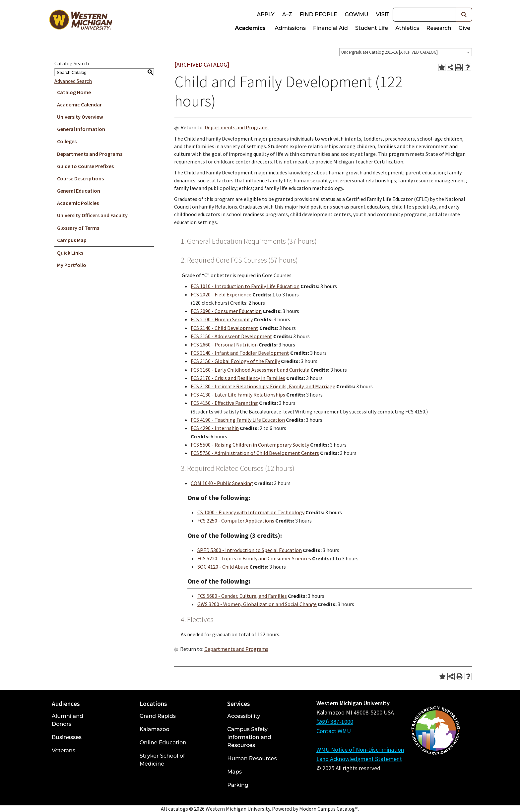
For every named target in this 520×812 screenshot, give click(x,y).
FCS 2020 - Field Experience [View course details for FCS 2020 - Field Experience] (221, 294)
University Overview (80, 117)
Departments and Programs (90, 154)
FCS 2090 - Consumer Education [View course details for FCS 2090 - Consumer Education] (226, 311)
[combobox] (406, 52)
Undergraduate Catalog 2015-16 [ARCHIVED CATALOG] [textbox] (390, 52)
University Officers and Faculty (92, 215)
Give (464, 28)
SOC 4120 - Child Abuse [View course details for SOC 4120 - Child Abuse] (223, 567)
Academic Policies (78, 203)
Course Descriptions (80, 178)
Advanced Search (73, 81)
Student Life (372, 28)
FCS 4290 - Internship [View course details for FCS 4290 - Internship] (215, 428)
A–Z (287, 14)
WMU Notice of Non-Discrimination (360, 750)
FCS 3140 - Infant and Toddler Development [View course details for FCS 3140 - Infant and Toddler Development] (240, 353)
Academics (250, 28)
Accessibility (244, 716)
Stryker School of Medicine (162, 760)
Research (439, 28)
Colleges (67, 141)
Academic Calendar (79, 104)
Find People (319, 14)
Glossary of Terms (78, 228)
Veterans (64, 750)
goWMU (356, 14)
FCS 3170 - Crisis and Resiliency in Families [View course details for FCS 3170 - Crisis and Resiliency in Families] (238, 378)
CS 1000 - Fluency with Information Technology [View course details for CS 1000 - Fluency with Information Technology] (251, 512)
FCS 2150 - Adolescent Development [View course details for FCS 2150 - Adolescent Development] (231, 336)
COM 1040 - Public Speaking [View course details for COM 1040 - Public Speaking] (222, 483)
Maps (234, 772)
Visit (383, 14)
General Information (81, 129)
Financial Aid (330, 28)
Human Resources (252, 758)
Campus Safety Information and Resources (249, 737)
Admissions (291, 28)
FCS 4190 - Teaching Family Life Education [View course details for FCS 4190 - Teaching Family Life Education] (238, 420)
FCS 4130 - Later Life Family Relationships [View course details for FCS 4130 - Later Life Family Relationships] (238, 395)
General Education (79, 191)
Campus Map (72, 240)
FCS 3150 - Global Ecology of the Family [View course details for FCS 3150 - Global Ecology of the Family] (235, 361)
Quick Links (70, 253)
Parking (238, 785)
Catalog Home (74, 92)
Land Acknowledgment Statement (359, 759)
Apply (265, 14)
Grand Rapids (158, 716)
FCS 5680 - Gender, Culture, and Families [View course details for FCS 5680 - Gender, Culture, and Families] (242, 596)
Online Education (163, 743)
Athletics (407, 28)
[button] (464, 15)
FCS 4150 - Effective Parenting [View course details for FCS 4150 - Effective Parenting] (224, 403)
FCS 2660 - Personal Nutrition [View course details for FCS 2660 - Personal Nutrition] (224, 344)
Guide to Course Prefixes (85, 166)
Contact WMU (334, 731)
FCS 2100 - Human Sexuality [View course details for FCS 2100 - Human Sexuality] (222, 319)
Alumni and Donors (67, 720)
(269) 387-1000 (335, 722)
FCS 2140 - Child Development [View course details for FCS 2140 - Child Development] (225, 328)
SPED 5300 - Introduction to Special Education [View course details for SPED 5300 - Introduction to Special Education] (250, 550)
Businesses (67, 737)
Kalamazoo (155, 729)
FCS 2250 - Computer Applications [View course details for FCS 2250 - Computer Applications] (236, 521)
